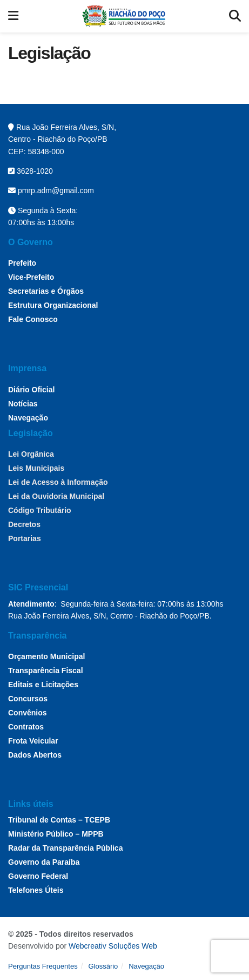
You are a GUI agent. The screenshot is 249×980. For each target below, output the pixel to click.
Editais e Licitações (43, 685)
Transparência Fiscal (46, 670)
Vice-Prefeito (31, 277)
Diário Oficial (31, 390)
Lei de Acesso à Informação (58, 482)
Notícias (23, 404)
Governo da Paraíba (44, 862)
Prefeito (22, 263)
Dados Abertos (35, 755)
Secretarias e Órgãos (46, 291)
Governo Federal (38, 876)
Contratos (26, 727)
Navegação (28, 418)
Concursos (28, 699)
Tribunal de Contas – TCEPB (59, 820)
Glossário (103, 966)
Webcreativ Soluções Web (113, 946)
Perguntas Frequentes (43, 966)
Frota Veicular (33, 741)
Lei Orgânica (31, 454)
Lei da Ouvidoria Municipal (56, 496)
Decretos (24, 524)
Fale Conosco (33, 319)
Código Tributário (40, 510)
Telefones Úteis (36, 890)
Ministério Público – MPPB (56, 834)
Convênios (28, 713)
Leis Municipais (36, 468)
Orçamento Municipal (46, 656)
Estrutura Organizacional (53, 305)
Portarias (25, 538)
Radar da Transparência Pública (65, 848)
